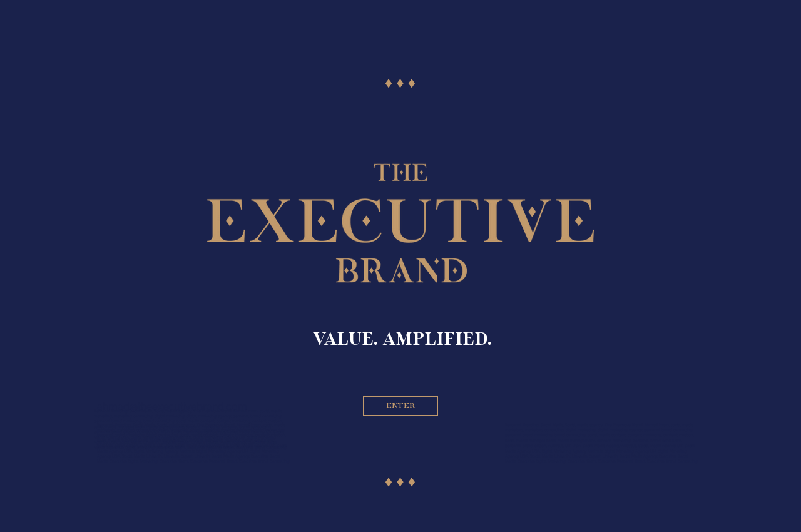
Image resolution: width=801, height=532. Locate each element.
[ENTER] (400, 406)
